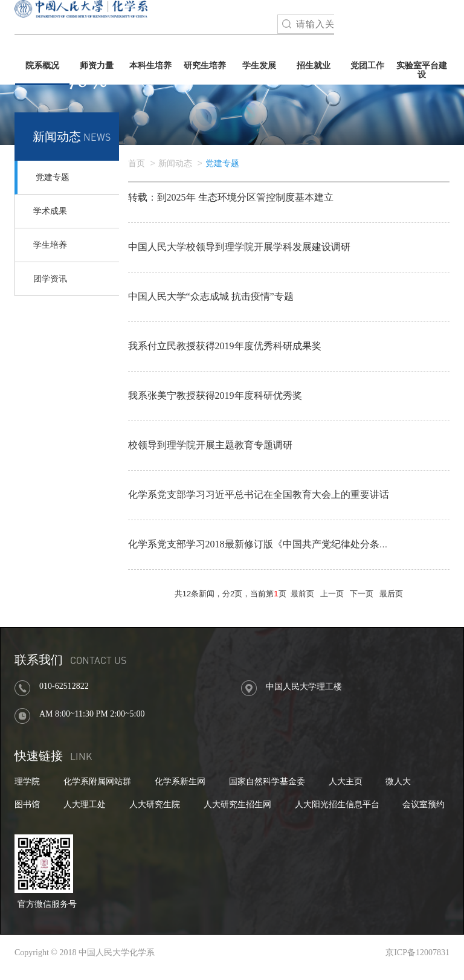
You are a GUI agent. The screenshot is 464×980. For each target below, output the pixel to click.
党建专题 (53, 177)
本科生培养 (150, 66)
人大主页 (346, 782)
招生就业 (314, 66)
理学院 (27, 782)
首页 (137, 163)
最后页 (391, 594)
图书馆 (27, 804)
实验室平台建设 (422, 70)
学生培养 (50, 245)
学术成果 (50, 211)
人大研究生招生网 (237, 804)
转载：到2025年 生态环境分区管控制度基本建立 (231, 197)
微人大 (398, 782)
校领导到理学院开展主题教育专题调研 (210, 445)
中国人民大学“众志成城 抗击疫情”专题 (211, 296)
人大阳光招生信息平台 (337, 804)
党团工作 (367, 66)
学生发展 (259, 66)
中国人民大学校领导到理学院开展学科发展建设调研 (239, 247)
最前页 (302, 594)
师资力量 (97, 66)
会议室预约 (424, 804)
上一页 (332, 594)
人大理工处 (85, 804)
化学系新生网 (180, 782)
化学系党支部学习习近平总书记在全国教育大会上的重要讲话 (259, 495)
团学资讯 (50, 279)
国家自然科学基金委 (267, 782)
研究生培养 (205, 66)
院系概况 (42, 66)
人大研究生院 (155, 804)
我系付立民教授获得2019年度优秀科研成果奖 (225, 346)
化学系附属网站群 (97, 782)
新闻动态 (175, 163)
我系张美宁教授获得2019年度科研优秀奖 (215, 395)
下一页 (362, 594)
